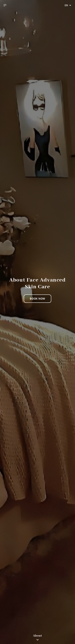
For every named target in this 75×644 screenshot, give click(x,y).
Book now (37, 299)
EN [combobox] (66, 5)
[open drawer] (5, 5)
